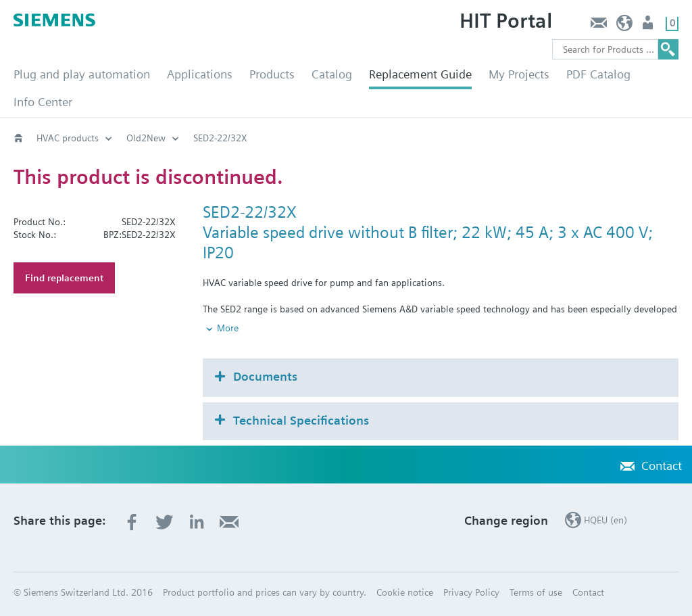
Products (272, 74)
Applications (200, 74)
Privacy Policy (471, 592)
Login (649, 26)
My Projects (519, 74)
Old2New (146, 138)
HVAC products (68, 138)
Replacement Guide (420, 74)
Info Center (43, 102)
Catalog (332, 74)
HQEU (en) (625, 26)
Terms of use (536, 592)
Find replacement (64, 278)
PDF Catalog (598, 74)
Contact (598, 26)
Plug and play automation (82, 74)
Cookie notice (405, 592)
